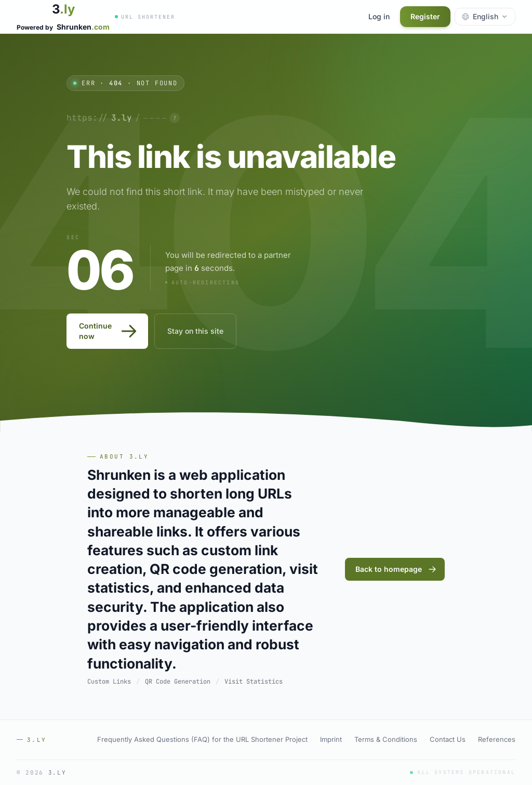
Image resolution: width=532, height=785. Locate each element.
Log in (379, 16)
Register (425, 16)
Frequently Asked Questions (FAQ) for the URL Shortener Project (202, 739)
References (497, 739)
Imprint (331, 739)
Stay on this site (195, 331)
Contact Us (448, 739)
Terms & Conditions (386, 739)
